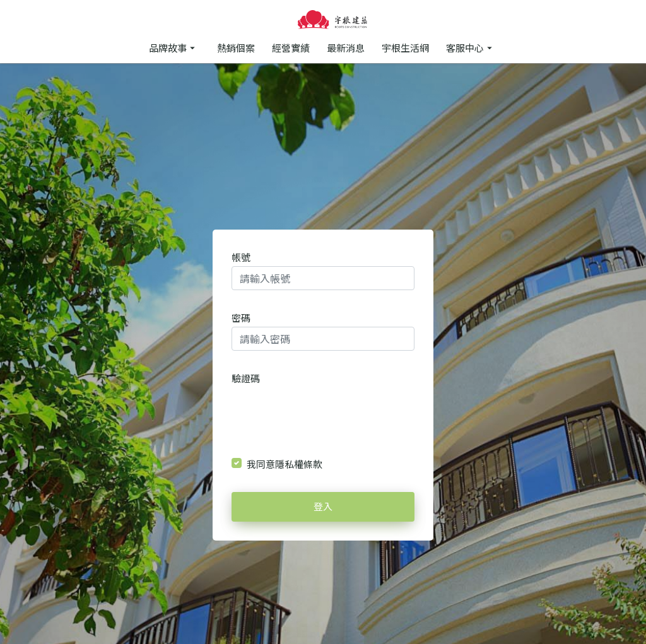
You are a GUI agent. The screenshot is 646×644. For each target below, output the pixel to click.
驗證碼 (246, 378)
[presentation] (324, 411)
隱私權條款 (299, 464)
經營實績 (291, 48)
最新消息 (346, 48)
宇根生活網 (405, 48)
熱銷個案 (236, 48)
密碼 (241, 318)
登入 (323, 506)
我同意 (285, 464)
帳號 (241, 257)
